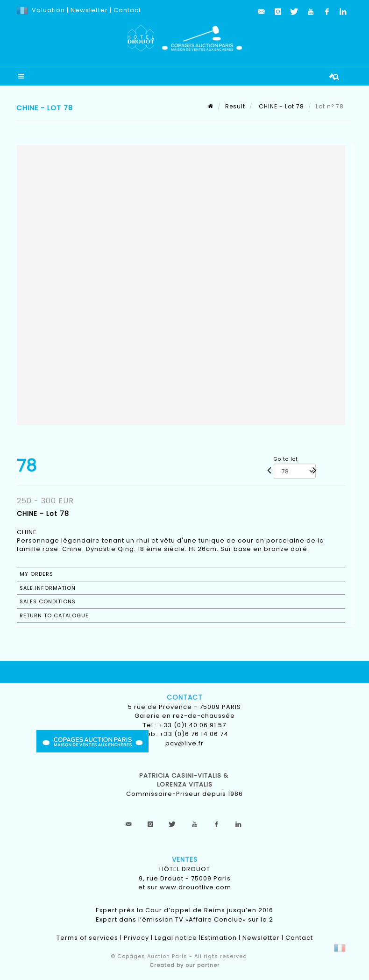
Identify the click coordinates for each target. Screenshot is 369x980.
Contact (127, 10)
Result (235, 106)
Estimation (219, 938)
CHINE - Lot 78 (280, 106)
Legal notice (176, 938)
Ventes (185, 859)
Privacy (136, 938)
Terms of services (87, 938)
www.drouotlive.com (195, 887)
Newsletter (88, 10)
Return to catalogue (54, 615)
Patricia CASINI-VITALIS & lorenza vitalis (185, 780)
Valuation (48, 10)
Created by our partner (184, 965)
